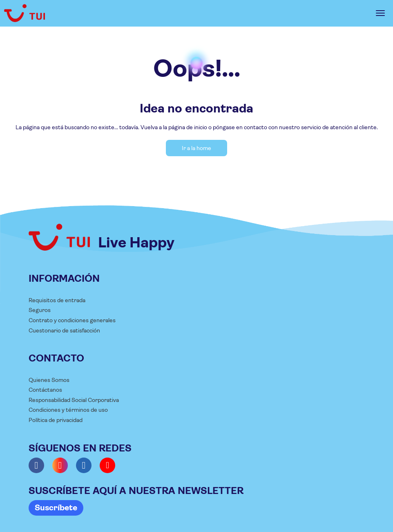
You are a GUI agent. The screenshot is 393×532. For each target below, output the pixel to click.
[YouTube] (107, 465)
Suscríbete (56, 508)
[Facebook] (36, 465)
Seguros (40, 310)
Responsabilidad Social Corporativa (74, 400)
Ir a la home (196, 148)
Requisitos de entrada (57, 300)
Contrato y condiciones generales (72, 320)
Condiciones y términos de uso (68, 410)
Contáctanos (45, 390)
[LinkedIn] (84, 465)
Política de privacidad (56, 420)
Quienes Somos (49, 380)
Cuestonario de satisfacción (64, 330)
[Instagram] (60, 465)
